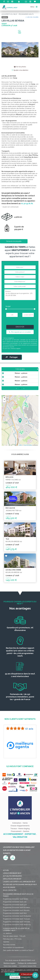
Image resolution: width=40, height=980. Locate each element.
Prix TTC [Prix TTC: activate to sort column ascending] (26, 370)
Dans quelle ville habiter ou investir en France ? (19, 961)
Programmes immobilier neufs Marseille (16, 920)
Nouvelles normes (9, 955)
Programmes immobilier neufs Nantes (16, 909)
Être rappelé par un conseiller (20, 332)
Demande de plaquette (14, 241)
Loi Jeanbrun (7, 943)
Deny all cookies (28, 974)
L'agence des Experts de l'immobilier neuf (19, 892)
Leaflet (20, 455)
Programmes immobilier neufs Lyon (15, 915)
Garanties (6, 952)
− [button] (4, 411)
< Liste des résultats (32, 17)
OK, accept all (12, 974)
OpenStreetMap (28, 455)
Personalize (15, 977)
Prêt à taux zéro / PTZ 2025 (12, 949)
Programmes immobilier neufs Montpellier (17, 926)
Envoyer (20, 327)
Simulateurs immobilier (12, 889)
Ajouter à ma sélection (20, 70)
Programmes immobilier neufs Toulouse (16, 929)
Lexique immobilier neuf (12, 883)
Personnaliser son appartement (13, 958)
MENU (34, 7)
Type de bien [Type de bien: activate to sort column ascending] (7, 370)
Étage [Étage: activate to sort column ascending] (34, 371)
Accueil (6, 880)
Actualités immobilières (12, 886)
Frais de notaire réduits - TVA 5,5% (14, 946)
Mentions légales (16, 348)
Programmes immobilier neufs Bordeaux (16, 918)
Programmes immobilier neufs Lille (15, 912)
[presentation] (20, 322)
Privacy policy (26, 977)
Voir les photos (20, 67)
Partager (12, 357)
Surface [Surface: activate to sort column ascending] (17, 371)
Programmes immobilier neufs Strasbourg (17, 935)
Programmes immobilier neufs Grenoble (16, 932)
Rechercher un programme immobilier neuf (20, 895)
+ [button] (4, 408)
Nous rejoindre (9, 898)
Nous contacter (10, 900)
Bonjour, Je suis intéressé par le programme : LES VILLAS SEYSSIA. (20, 295)
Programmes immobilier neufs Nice (15, 923)
